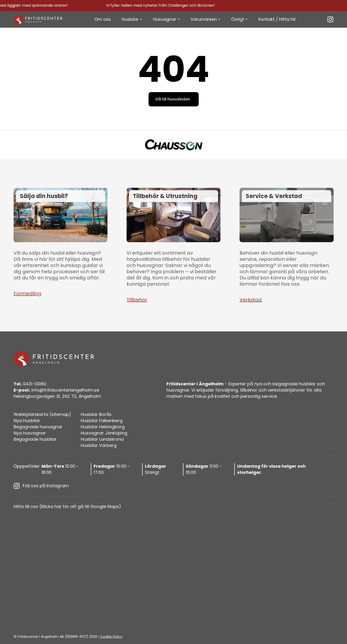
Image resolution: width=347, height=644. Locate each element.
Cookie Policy (111, 637)
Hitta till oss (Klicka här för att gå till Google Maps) (67, 506)
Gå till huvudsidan (173, 99)
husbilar (307, 384)
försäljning (227, 390)
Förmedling (27, 293)
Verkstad (251, 300)
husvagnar (178, 390)
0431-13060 (30, 384)
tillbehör (249, 390)
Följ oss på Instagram (41, 486)
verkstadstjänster (286, 390)
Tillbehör (137, 300)
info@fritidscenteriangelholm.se (56, 390)
